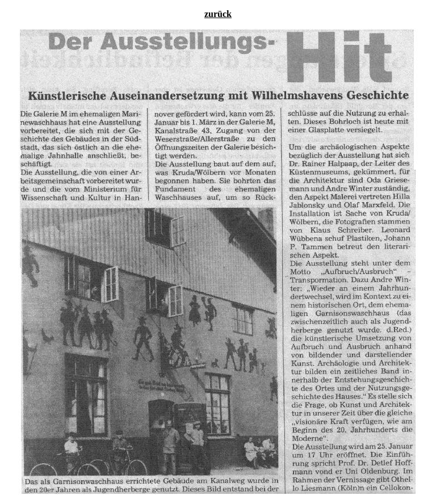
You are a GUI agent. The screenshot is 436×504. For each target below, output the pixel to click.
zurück (218, 14)
